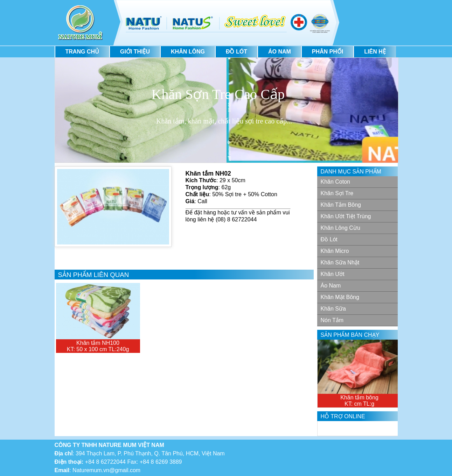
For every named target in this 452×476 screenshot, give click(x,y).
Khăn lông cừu (340, 228)
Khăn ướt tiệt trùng (346, 216)
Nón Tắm (332, 320)
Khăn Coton (336, 182)
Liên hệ (375, 52)
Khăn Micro (335, 251)
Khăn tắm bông (341, 205)
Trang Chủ (82, 52)
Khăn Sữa (333, 309)
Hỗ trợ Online (343, 416)
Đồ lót (237, 52)
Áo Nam (280, 52)
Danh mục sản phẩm (351, 172)
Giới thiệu (135, 52)
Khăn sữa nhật (340, 262)
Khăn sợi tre (337, 193)
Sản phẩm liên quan (94, 275)
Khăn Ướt (333, 274)
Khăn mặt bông (340, 297)
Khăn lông (188, 52)
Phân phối (328, 52)
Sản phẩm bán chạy (350, 335)
